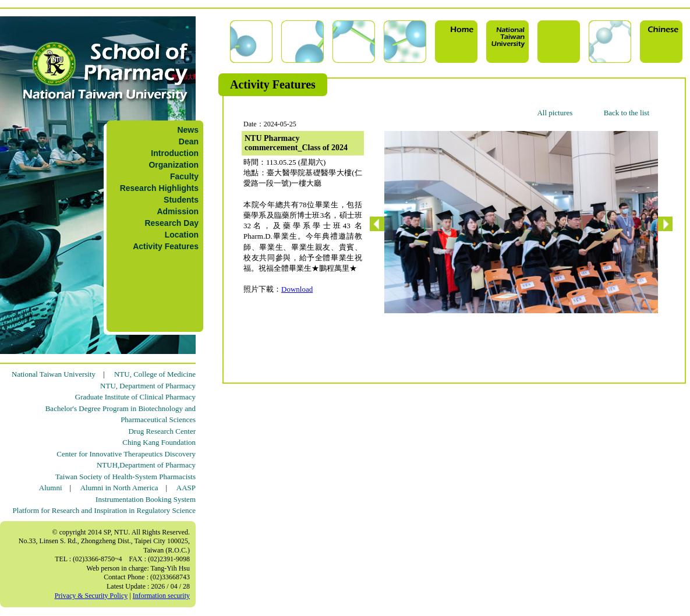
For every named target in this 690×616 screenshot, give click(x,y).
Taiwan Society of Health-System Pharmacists (125, 477)
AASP (186, 488)
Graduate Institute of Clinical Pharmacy (135, 397)
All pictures (555, 113)
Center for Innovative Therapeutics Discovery (126, 454)
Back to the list (627, 113)
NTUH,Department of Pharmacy (146, 465)
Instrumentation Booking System (146, 499)
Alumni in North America (119, 488)
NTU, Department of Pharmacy (148, 386)
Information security (161, 596)
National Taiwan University (54, 374)
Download (297, 289)
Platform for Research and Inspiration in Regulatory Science (104, 510)
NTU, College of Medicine (155, 374)
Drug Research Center (162, 431)
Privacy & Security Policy (91, 596)
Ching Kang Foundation (159, 442)
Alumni (51, 488)
